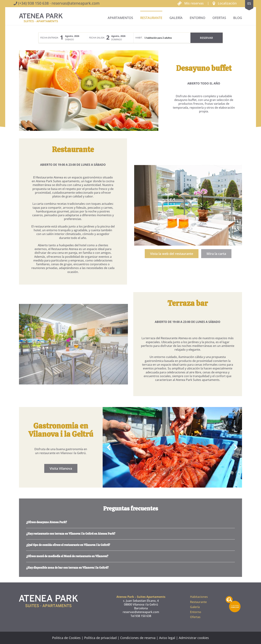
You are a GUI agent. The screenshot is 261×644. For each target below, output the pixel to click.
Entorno (197, 18)
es (249, 3)
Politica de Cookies (66, 638)
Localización (227, 3)
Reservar (206, 38)
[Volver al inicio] (41, 18)
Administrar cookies (194, 638)
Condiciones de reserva (138, 638)
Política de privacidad (100, 638)
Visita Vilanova (62, 468)
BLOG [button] (238, 18)
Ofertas (219, 18)
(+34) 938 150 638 (33, 3)
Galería (176, 18)
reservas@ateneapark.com (76, 3)
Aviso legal (167, 638)
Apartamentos (120, 18)
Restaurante (151, 18)
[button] (225, 3)
